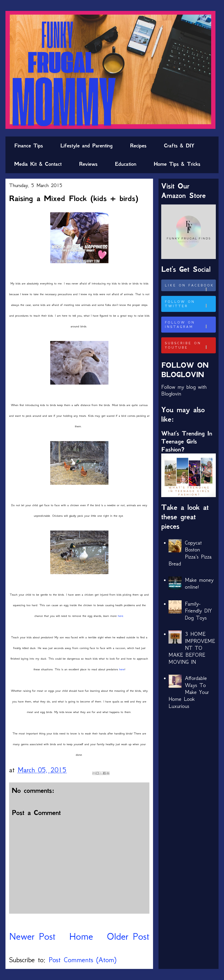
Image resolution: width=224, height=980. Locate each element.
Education (126, 164)
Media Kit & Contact (38, 164)
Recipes (138, 146)
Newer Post (32, 936)
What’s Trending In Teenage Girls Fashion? (187, 441)
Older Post (128, 936)
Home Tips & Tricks (177, 164)
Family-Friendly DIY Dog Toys (198, 611)
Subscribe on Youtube (190, 345)
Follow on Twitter (190, 304)
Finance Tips (29, 146)
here (121, 616)
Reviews (88, 164)
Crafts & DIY (179, 146)
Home (81, 936)
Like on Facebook (190, 287)
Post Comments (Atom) (82, 960)
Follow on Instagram (190, 325)
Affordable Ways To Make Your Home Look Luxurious (189, 692)
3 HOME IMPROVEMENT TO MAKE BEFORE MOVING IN (192, 648)
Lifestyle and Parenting (87, 146)
